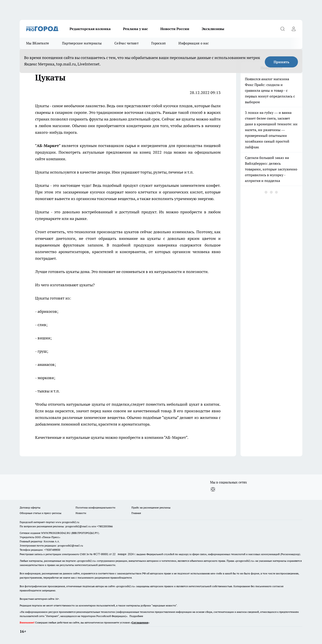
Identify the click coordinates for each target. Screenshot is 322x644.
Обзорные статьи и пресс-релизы (41, 513)
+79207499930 (52, 550)
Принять (281, 62)
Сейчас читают (126, 43)
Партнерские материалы (82, 43)
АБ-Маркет (48, 146)
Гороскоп (158, 43)
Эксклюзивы (213, 29)
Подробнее (136, 616)
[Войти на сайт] (294, 29)
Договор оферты (30, 507)
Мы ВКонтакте (38, 43)
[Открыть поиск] (282, 29)
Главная (136, 513)
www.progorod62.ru (67, 522)
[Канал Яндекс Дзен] (213, 489)
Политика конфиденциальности (95, 507)
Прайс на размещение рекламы (151, 507)
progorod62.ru (86, 561)
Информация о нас (194, 43)
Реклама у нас (135, 29)
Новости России (175, 29)
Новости (81, 513)
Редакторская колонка (90, 29)
